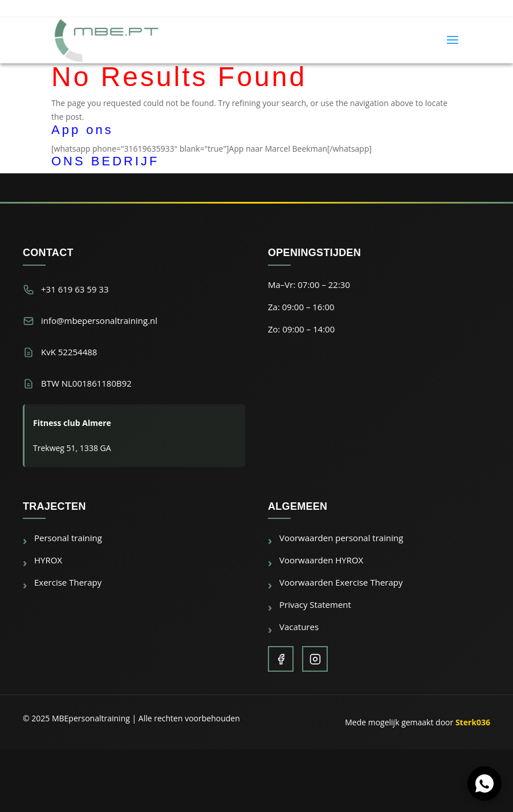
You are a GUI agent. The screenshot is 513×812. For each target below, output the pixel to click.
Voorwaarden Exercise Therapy (341, 582)
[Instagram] (315, 659)
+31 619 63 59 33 (75, 289)
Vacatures (299, 627)
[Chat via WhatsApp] (484, 783)
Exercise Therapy (68, 582)
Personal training (68, 538)
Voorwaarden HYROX (321, 560)
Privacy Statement (315, 604)
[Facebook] (281, 659)
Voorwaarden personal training (341, 538)
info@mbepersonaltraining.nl (99, 320)
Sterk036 (473, 722)
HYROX (48, 560)
